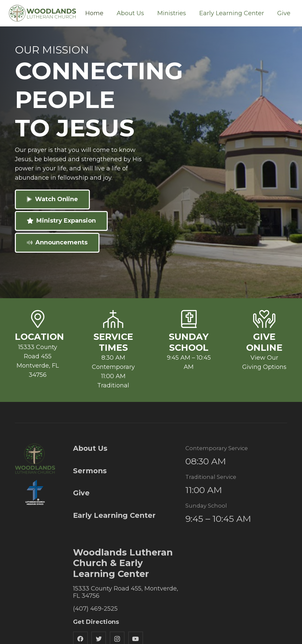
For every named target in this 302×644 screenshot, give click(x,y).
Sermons (90, 471)
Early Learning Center (114, 515)
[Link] (42, 13)
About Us (90, 448)
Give (81, 493)
